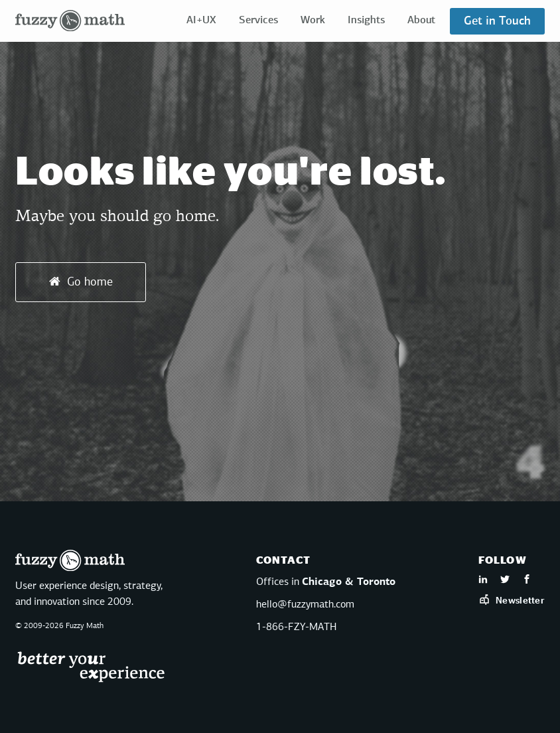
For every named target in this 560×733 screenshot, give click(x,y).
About (421, 21)
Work (313, 21)
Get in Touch (497, 21)
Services (258, 21)
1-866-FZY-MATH (296, 627)
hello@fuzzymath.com (305, 605)
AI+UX (201, 21)
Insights (366, 21)
